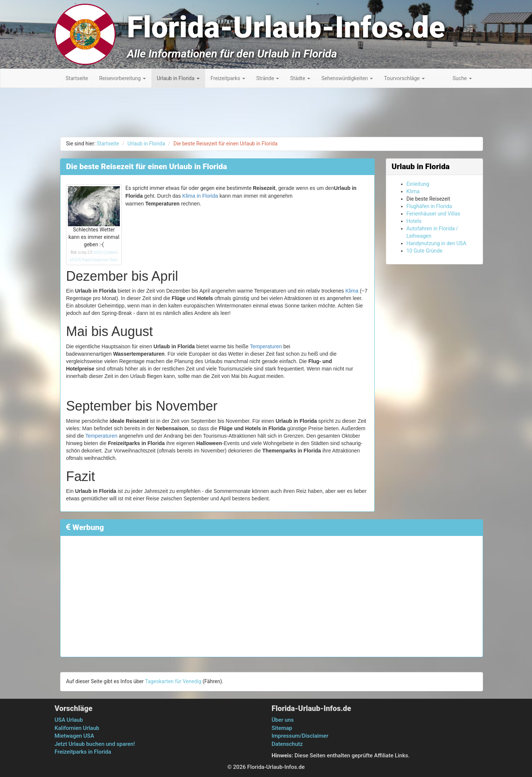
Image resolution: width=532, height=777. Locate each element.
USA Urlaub (69, 720)
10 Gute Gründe (425, 251)
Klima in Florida (200, 196)
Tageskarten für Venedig (173, 681)
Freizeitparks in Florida (83, 752)
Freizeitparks (228, 78)
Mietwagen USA (74, 736)
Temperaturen (266, 346)
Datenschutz (287, 744)
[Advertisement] (499, 204)
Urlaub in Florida (178, 78)
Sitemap (282, 728)
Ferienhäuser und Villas (434, 214)
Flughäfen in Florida (429, 206)
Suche (462, 78)
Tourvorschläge (404, 78)
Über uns (283, 720)
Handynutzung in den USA (436, 243)
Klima (352, 291)
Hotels (414, 221)
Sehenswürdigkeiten (347, 78)
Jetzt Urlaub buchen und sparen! (95, 744)
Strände (268, 78)
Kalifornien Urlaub (77, 728)
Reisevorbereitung (122, 78)
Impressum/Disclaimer (300, 736)
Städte (300, 78)
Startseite (77, 78)
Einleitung (418, 184)
